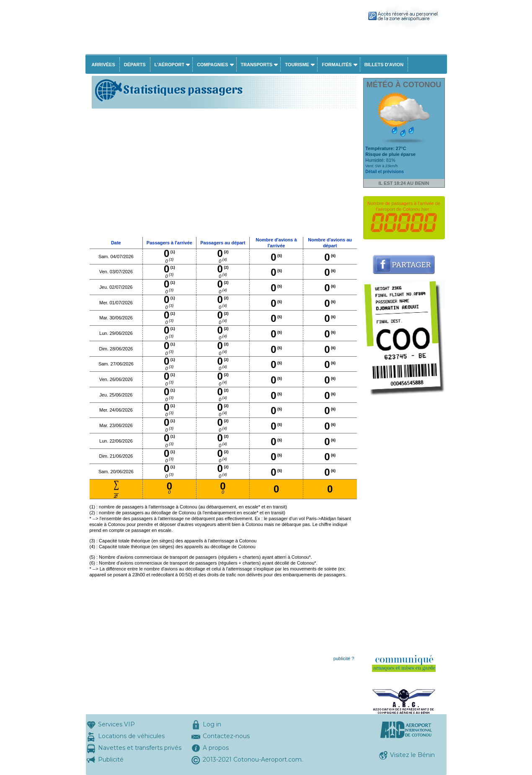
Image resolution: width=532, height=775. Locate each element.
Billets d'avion (384, 65)
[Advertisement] (223, 174)
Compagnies (212, 65)
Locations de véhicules (131, 736)
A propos (216, 748)
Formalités (337, 65)
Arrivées (103, 65)
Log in (212, 724)
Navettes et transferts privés (140, 748)
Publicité (111, 759)
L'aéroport (170, 65)
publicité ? (344, 658)
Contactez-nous (226, 736)
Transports (257, 65)
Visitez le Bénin (412, 755)
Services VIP (116, 724)
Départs (135, 65)
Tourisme (297, 65)
